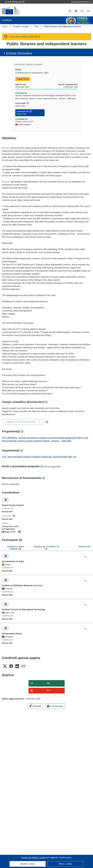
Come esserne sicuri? (81, 2)
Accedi (70, 11)
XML (49, 683)
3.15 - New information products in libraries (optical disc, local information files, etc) (39, 457)
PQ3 (36, 27)
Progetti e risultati (21, 27)
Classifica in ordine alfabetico (16, 548)
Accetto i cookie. (28, 864)
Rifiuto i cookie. (65, 864)
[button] (76, 11)
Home (5, 27)
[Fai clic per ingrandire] (85, 557)
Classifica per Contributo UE (47, 547)
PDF (49, 691)
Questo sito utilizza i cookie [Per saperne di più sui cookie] (33, 858)
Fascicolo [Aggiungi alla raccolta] (35, 706)
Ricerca (82, 11)
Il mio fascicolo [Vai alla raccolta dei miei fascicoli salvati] (55, 706)
